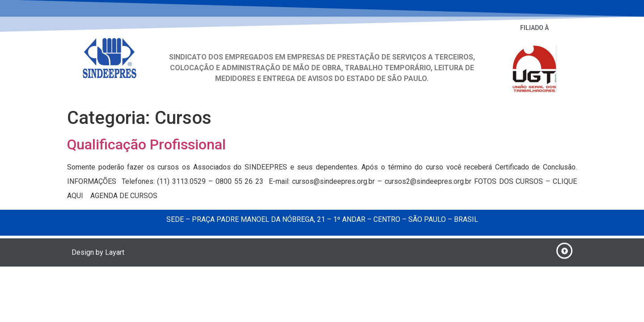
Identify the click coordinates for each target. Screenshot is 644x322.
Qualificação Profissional (146, 144)
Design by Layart (98, 254)
